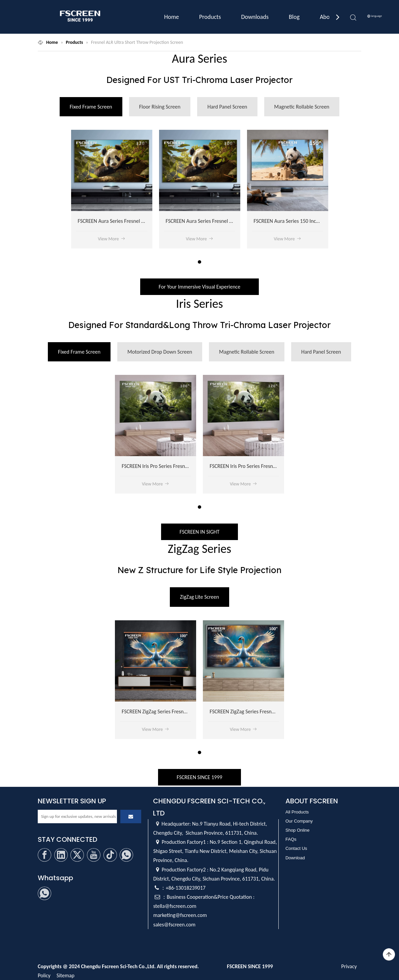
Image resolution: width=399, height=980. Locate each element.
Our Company (299, 821)
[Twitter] (77, 855)
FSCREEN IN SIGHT (199, 532)
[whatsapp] (126, 855)
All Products (297, 812)
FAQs (291, 839)
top (389, 955)
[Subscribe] (131, 816)
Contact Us (296, 848)
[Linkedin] (61, 855)
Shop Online (298, 830)
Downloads (255, 17)
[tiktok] (110, 855)
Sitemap (66, 975)
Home (172, 17)
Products (210, 17)
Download (295, 858)
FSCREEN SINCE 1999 (199, 777)
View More (111, 239)
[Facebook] (44, 855)
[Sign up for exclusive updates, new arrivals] (77, 816)
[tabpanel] (112, 189)
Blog (294, 17)
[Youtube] (94, 855)
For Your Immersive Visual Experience (200, 287)
